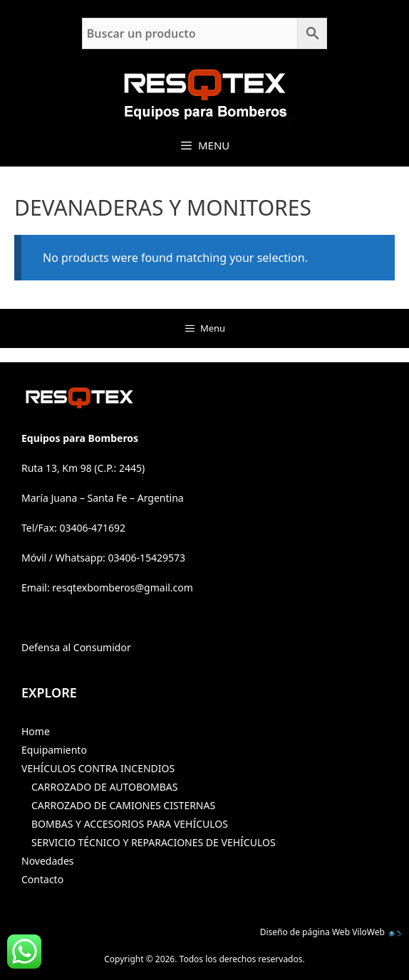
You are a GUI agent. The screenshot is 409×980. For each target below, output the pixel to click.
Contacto (42, 879)
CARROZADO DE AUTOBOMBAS (104, 787)
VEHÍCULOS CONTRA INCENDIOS (98, 768)
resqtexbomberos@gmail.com (123, 588)
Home (36, 731)
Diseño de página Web (305, 932)
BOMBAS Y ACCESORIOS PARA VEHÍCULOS (130, 824)
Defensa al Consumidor (76, 647)
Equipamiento (54, 750)
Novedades (48, 861)
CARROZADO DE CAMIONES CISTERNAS (123, 805)
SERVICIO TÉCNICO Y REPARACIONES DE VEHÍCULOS (154, 842)
